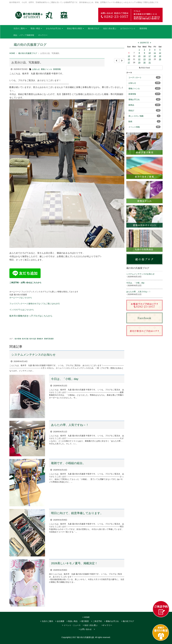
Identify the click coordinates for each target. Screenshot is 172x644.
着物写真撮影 (49, 339)
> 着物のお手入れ (112, 621)
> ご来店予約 (96, 621)
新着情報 (57, 69)
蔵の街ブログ (94, 28)
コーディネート (135, 77)
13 (129, 56)
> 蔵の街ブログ (128, 621)
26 (160, 59)
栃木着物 (18, 339)
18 (155, 56)
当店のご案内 (20, 28)
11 (155, 53)
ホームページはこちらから (21, 298)
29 (139, 62)
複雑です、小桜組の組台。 (68, 463)
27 (129, 62)
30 (144, 62)
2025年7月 (145, 43)
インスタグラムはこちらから (22, 310)
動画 (130, 121)
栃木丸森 (33, 339)
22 (139, 59)
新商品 (131, 105)
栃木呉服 (25, 339)
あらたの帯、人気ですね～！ (70, 425)
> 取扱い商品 (72, 621)
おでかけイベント (128, 28)
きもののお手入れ (54, 28)
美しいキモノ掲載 (136, 116)
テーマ (129, 73)
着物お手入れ (134, 99)
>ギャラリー (107, 625)
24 (150, 59)
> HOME (86, 617)
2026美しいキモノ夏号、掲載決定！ (74, 563)
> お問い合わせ (85, 629)
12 (160, 53)
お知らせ (36, 69)
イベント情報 (134, 127)
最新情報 (143, 28)
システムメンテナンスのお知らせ (34, 355)
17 (150, 56)
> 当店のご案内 (47, 621)
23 (144, 59)
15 (139, 56)
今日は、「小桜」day (65, 379)
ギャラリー (43, 35)
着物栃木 (40, 339)
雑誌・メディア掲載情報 (24, 35)
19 (160, 56)
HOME (12, 53)
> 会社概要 (60, 621)
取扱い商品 (36, 28)
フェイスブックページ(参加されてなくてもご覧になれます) (34, 304)
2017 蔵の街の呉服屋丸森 (83, 637)
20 (129, 59)
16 (144, 56)
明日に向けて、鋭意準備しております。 (77, 513)
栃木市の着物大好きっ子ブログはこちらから (31, 316)
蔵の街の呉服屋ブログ (28, 53)
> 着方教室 (84, 621)
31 (150, 62)
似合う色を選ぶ (110, 28)
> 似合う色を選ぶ (90, 625)
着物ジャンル (46, 69)
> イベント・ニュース (71, 625)
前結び (131, 110)
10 (150, 53)
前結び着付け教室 (75, 28)
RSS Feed (144, 68)
